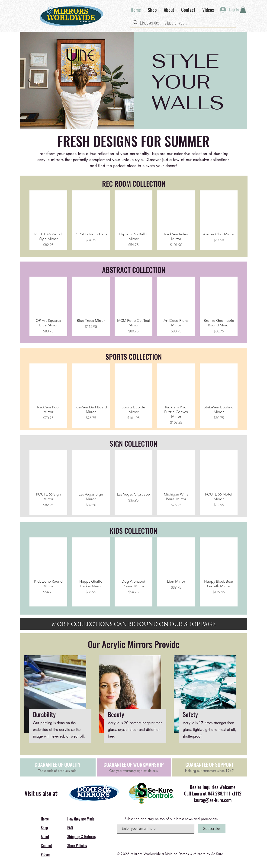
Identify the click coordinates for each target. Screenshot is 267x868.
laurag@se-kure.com (213, 800)
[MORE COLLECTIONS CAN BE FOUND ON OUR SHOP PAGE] (134, 624)
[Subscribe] (212, 829)
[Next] (124, 80)
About (45, 836)
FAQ (70, 828)
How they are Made (81, 819)
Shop (44, 828)
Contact (46, 846)
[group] (134, 220)
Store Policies (77, 846)
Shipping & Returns (81, 836)
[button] (243, 9)
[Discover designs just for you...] (183, 22)
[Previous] (29, 80)
